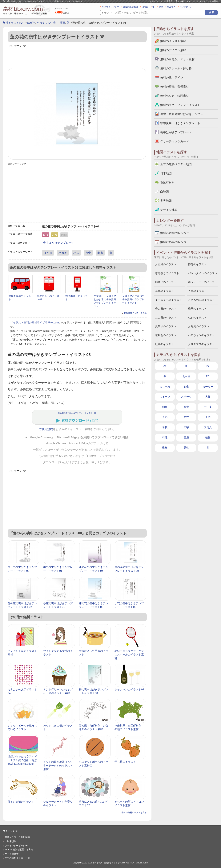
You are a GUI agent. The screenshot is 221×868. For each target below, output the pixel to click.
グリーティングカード (175, 141)
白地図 (145, 7)
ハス (49, 23)
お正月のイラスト (166, 264)
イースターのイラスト (168, 300)
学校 (165, 427)
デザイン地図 (169, 210)
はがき (31, 23)
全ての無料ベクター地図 (176, 164)
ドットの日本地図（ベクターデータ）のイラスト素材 (58, 765)
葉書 (63, 23)
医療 (186, 407)
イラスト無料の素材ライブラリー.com (36, 322)
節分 (161, 7)
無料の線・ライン (172, 77)
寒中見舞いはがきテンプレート (180, 123)
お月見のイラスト (199, 326)
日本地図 (166, 173)
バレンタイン (186, 7)
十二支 (208, 407)
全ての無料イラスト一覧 (17, 858)
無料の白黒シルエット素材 (177, 59)
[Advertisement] (77, 56)
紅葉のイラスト (164, 344)
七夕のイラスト (197, 318)
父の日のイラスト (166, 318)
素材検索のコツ (183, 1)
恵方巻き (171, 7)
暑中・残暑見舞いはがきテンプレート (185, 114)
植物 (208, 438)
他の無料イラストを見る (135, 313)
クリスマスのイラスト (201, 344)
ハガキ (41, 23)
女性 (186, 417)
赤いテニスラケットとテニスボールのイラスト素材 (129, 655)
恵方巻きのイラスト (167, 273)
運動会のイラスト (166, 335)
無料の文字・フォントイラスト (180, 105)
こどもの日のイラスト (201, 300)
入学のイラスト (197, 291)
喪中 (56, 23)
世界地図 (166, 201)
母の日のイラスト (166, 309)
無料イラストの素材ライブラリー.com (109, 863)
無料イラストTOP (14, 23)
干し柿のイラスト (125, 762)
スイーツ (165, 397)
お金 (186, 387)
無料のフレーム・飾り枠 (176, 68)
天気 (165, 417)
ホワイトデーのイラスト (203, 282)
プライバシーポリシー (16, 846)
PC (208, 376)
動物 (165, 407)
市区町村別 (167, 182)
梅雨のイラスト (197, 309)
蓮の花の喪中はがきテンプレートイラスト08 (77, 413)
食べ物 (186, 376)
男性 (186, 448)
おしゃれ (165, 387)
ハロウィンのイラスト (201, 335)
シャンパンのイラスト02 (129, 689)
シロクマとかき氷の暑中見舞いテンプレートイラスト (133, 299)
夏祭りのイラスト (166, 326)
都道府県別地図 (130, 7)
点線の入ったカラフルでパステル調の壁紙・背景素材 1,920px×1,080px (22, 760)
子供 (208, 417)
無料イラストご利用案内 (161, 1)
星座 (186, 438)
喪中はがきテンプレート (59, 243)
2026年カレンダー (110, 7)
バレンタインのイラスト (203, 273)
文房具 (208, 427)
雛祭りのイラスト (166, 282)
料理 (165, 438)
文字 (186, 427)
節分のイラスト (197, 264)
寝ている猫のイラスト (21, 802)
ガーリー (208, 387)
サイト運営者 (12, 854)
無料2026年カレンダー (175, 233)
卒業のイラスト (164, 291)
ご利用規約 (46, 429)
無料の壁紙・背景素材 (175, 87)
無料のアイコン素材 (173, 50)
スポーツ (186, 397)
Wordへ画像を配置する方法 (19, 850)
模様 (165, 448)
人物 (208, 397)
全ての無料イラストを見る (206, 1)
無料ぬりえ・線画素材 (175, 96)
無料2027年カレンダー (175, 242)
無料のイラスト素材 (173, 41)
